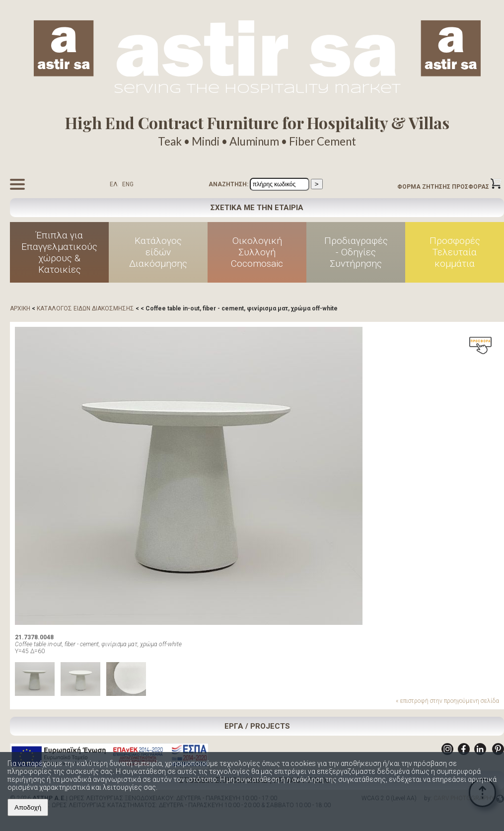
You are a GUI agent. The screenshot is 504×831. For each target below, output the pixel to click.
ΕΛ (114, 184)
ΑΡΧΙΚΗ (20, 308)
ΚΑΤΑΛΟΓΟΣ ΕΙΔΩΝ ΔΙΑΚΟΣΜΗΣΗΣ (85, 308)
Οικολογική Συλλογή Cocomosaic (257, 252)
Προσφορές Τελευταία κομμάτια (455, 252)
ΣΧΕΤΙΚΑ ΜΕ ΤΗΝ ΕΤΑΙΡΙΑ (257, 208)
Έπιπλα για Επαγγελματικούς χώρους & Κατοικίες (59, 252)
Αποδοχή (28, 807)
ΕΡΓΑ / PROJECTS (257, 726)
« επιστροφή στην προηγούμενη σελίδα (447, 701)
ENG (128, 184)
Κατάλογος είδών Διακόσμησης (158, 252)
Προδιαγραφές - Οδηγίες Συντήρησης (356, 252)
